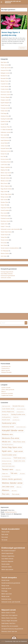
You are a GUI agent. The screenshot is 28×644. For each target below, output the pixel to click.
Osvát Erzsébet (5, 210)
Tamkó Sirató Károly (6, 232)
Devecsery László (5, 95)
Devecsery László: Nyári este (9, 631)
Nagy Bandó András (6, 189)
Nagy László (4, 192)
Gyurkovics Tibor (5, 127)
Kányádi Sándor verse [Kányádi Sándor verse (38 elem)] (13, 430)
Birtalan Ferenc (5, 81)
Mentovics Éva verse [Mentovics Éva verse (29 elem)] (10, 438)
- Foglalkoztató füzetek (7, 395)
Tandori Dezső (5, 235)
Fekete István (4, 111)
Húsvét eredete (6, 564)
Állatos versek (4, 65)
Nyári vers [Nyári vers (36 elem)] (7, 451)
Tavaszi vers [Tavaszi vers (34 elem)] (8, 469)
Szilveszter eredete (6, 278)
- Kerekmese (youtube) (7, 393)
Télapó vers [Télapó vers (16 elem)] (5, 473)
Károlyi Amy (4, 154)
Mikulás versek (5, 181)
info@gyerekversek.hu (11, 512)
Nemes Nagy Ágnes (23, 14)
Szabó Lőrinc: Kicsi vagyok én (9, 615)
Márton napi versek (6, 173)
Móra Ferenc (4, 183)
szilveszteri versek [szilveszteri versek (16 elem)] (6, 464)
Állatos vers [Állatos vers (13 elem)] (19, 487)
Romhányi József (5, 221)
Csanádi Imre (4, 84)
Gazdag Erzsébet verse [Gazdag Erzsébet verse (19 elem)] (18, 414)
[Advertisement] (14, 298)
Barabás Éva (4, 76)
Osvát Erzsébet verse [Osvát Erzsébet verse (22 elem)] (9, 455)
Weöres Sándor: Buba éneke (9, 618)
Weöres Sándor (5, 253)
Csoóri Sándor (5, 87)
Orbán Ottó (4, 205)
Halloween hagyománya (8, 556)
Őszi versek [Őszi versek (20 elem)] (16, 494)
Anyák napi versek (6, 68)
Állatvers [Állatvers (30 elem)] (6, 490)
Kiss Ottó (3, 157)
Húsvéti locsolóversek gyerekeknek (11, 583)
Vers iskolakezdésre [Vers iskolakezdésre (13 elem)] (6, 476)
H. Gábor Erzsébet (6, 130)
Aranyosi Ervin (5, 70)
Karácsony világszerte (7, 561)
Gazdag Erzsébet (5, 119)
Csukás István (4, 89)
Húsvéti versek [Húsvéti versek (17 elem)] (6, 420)
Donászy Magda (5, 97)
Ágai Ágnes (4, 62)
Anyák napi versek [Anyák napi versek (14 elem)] (6, 406)
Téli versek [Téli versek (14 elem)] (22, 474)
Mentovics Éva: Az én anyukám (10, 626)
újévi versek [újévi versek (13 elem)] (14, 491)
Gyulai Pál (3, 124)
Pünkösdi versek (5, 218)
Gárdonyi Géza (5, 116)
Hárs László (4, 135)
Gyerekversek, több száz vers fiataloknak (13, 2)
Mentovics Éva (5, 175)
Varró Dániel (4, 245)
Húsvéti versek (5, 138)
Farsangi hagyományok (7, 272)
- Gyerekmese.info (6, 367)
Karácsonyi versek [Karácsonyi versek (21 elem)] (8, 427)
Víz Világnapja (5, 251)
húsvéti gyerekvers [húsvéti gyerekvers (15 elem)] (6, 417)
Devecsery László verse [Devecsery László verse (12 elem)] (21, 409)
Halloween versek (5, 132)
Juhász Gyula (4, 146)
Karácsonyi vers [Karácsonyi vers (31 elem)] (9, 423)
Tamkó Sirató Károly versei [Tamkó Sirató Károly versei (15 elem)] (8, 466)
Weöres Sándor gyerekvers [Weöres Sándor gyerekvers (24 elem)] (12, 479)
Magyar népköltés (5, 167)
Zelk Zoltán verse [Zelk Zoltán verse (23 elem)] (8, 487)
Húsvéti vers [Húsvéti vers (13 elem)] (16, 417)
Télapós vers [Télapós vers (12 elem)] (18, 470)
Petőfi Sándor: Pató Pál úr (8, 623)
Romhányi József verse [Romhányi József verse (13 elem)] (7, 461)
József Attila (4, 143)
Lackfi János (4, 165)
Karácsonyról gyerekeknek (8, 276)
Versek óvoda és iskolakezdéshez (10, 248)
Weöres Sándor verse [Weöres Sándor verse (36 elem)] (12, 483)
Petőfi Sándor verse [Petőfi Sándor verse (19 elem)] (19, 458)
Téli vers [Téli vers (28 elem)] (14, 473)
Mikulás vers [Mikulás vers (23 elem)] (6, 442)
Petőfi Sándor (4, 216)
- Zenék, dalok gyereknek (7, 390)
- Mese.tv (3, 392)
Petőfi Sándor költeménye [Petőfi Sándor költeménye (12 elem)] (6, 458)
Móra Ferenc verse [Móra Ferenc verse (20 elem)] (19, 442)
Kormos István (5, 159)
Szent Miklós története (7, 274)
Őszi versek (4, 213)
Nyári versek (4, 200)
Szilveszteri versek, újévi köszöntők (10, 229)
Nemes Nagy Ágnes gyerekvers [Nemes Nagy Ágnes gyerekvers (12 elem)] (7, 444)
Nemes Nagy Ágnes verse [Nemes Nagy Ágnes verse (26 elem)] (12, 447)
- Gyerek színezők (6, 388)
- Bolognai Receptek (6, 372)
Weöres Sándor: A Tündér (8, 613)
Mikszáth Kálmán (5, 178)
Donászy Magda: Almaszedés (9, 621)
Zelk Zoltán (4, 256)
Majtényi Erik (4, 170)
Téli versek (4, 243)
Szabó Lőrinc (4, 224)
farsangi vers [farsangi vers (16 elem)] (5, 414)
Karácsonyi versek (6, 151)
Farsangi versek (5, 108)
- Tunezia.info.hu (5, 368)
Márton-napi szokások (7, 570)
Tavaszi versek (5, 240)
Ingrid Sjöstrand (5, 140)
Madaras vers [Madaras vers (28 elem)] (7, 434)
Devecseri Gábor (5, 92)
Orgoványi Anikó (5, 208)
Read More (23, 48)
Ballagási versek (5, 73)
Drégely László (5, 100)
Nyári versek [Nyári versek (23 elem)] (18, 451)
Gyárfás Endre (5, 122)
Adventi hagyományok (7, 553)
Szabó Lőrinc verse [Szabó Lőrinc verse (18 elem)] (19, 461)
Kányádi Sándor (5, 148)
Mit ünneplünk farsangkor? (9, 551)
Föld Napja (4, 113)
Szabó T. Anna (5, 227)
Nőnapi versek (5, 197)
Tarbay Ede (4, 237)
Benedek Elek (4, 78)
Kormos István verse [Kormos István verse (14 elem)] (21, 427)
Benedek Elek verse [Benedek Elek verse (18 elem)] (18, 406)
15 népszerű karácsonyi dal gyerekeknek (12, 629)
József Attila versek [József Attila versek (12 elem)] (16, 420)
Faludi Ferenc (4, 105)
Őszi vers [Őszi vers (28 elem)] (6, 494)
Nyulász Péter (4, 202)
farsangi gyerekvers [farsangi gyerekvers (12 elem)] (20, 412)
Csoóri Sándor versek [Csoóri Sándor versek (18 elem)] (8, 409)
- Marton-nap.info (5, 370)
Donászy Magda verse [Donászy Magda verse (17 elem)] (8, 412)
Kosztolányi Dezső (6, 162)
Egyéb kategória (5, 103)
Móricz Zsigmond (5, 186)
